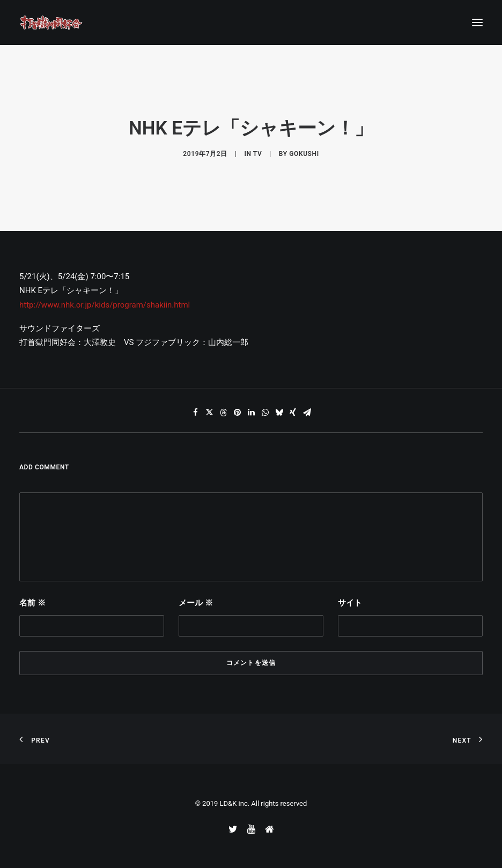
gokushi (304, 154)
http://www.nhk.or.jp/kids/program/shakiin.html (105, 305)
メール (196, 603)
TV (257, 154)
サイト (350, 603)
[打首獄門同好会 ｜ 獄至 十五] (51, 23)
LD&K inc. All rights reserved (264, 803)
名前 (32, 603)
